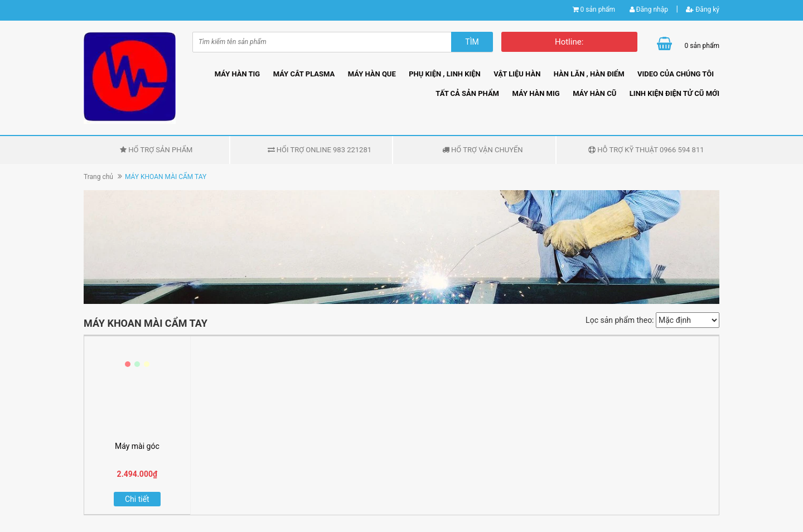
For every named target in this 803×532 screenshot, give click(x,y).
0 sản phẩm (598, 9)
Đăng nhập (649, 9)
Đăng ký (703, 9)
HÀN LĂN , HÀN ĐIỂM (589, 74)
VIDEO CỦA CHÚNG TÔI (676, 74)
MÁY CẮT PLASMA (304, 74)
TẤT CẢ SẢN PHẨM (467, 93)
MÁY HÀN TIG (237, 74)
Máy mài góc (137, 446)
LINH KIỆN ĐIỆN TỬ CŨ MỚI (674, 93)
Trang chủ (98, 177)
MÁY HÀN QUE (372, 74)
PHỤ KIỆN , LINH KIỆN (445, 74)
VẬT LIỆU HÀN (517, 74)
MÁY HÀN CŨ (594, 93)
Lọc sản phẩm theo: (620, 320)
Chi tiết (137, 499)
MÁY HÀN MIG (536, 93)
